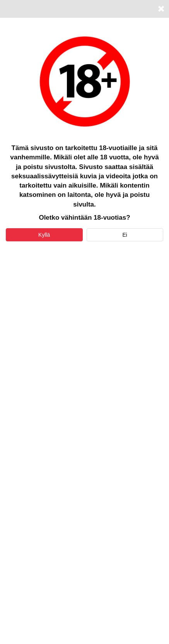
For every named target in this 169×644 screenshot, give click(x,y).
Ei (125, 235)
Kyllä (44, 235)
